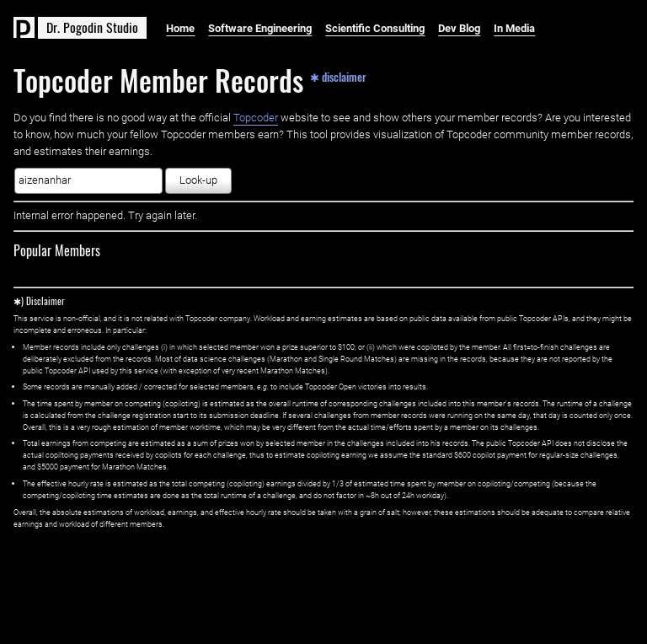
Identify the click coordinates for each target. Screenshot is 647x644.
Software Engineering (260, 28)
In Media (514, 28)
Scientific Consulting (375, 28)
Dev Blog (459, 28)
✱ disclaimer (338, 76)
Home (180, 28)
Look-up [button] (198, 180)
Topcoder (256, 118)
